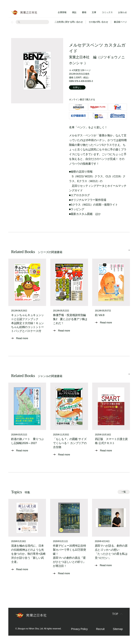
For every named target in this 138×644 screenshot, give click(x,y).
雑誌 (74, 12)
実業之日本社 (79, 57)
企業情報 (62, 12)
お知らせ (123, 12)
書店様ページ (120, 22)
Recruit (100, 629)
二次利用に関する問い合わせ (69, 22)
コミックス (107, 12)
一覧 (124, 492)
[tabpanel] (27, 300)
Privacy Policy (79, 629)
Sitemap (118, 629)
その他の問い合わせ (98, 22)
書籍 (84, 12)
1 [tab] (129, 250)
